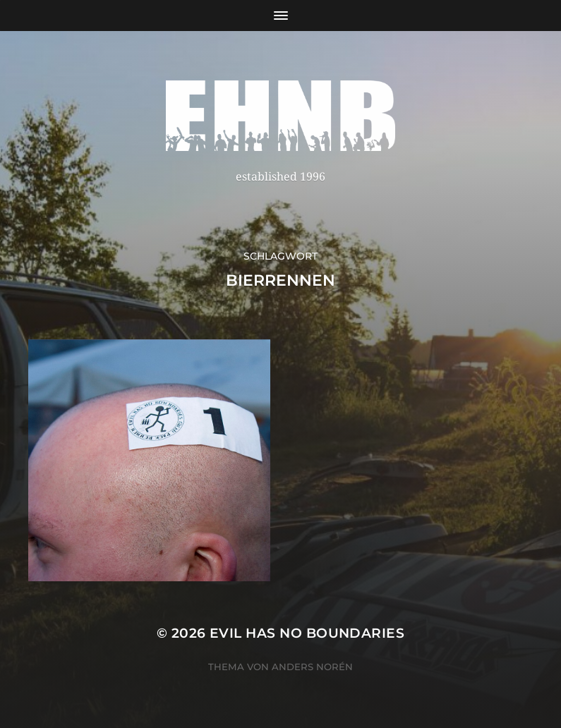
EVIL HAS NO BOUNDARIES (307, 633)
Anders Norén (312, 667)
